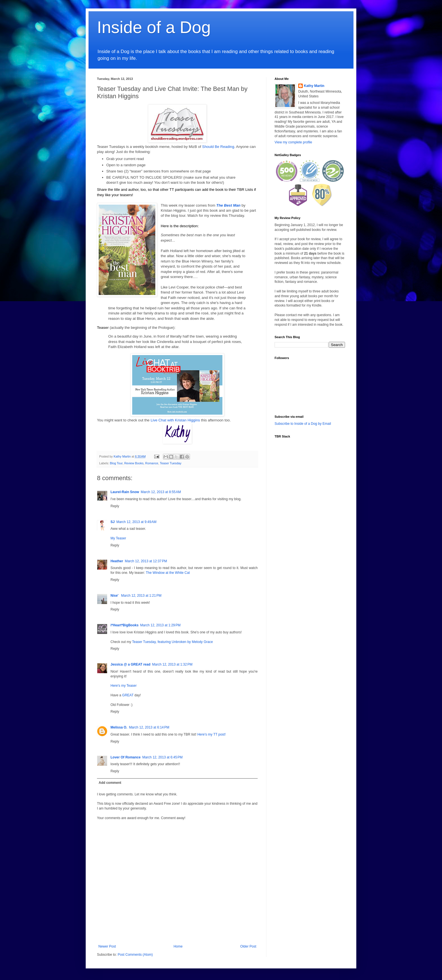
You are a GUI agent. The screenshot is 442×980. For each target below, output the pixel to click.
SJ (113, 522)
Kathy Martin (314, 86)
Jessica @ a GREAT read (131, 664)
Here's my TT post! (212, 734)
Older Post (248, 946)
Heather (117, 561)
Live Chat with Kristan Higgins (175, 420)
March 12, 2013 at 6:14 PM (149, 727)
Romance (152, 463)
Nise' (115, 596)
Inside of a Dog (154, 27)
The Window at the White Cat (168, 573)
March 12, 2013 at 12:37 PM (146, 561)
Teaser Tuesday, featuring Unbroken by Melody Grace (172, 642)
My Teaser (118, 538)
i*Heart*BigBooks (124, 625)
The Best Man (228, 205)
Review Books (134, 463)
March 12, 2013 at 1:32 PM (172, 664)
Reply (115, 506)
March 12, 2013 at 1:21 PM (141, 596)
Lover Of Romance (126, 757)
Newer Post (107, 946)
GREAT (128, 695)
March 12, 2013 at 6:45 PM (163, 757)
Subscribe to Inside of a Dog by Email (303, 424)
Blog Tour (116, 463)
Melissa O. (119, 727)
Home (178, 946)
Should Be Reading (218, 147)
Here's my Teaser (124, 686)
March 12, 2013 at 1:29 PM (160, 625)
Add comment (110, 783)
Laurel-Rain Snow (125, 492)
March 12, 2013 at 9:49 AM (136, 522)
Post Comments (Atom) (135, 955)
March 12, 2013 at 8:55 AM (161, 492)
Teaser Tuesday (171, 463)
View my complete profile (293, 142)
